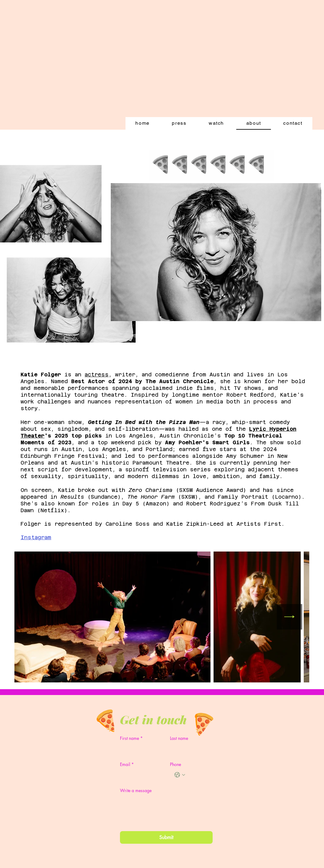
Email (127, 764)
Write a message (136, 790)
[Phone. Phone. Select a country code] (180, 775)
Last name (179, 738)
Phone (175, 764)
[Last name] (189, 749)
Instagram (36, 537)
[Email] (139, 775)
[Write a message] (166, 810)
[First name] (139, 749)
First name (131, 738)
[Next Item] (289, 617)
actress (97, 375)
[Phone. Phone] (197, 775)
